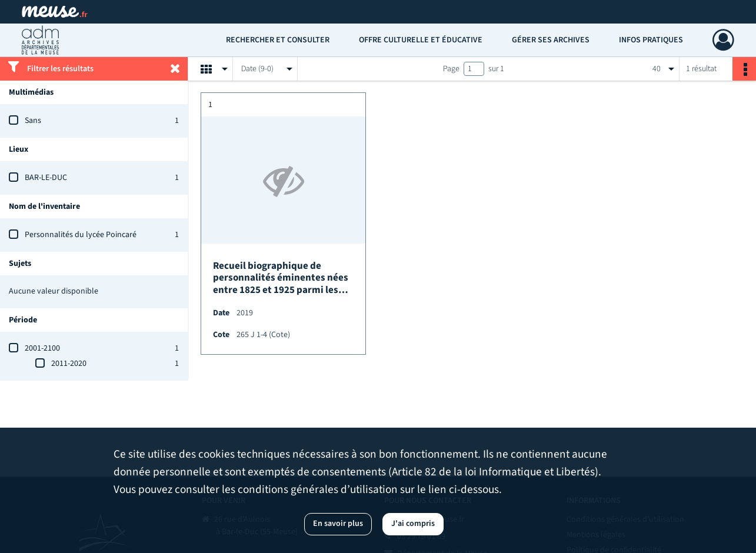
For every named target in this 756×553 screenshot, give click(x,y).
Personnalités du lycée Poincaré (81, 235)
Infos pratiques (651, 40)
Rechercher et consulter (278, 40)
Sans (33, 121)
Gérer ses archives (551, 40)
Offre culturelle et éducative (421, 40)
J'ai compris (413, 524)
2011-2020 (69, 364)
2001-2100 (42, 348)
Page (451, 69)
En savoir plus (338, 524)
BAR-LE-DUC (46, 178)
